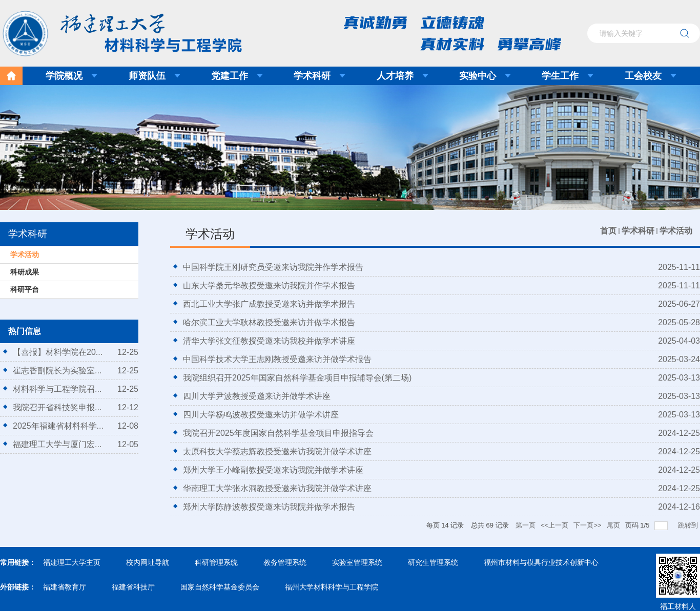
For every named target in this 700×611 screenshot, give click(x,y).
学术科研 (638, 231)
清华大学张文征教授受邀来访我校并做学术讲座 (269, 341)
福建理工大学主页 (72, 562)
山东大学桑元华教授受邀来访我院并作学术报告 (269, 286)
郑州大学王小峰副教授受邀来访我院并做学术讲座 (273, 470)
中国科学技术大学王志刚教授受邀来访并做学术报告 (277, 359)
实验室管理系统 (357, 562)
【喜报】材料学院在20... (58, 352)
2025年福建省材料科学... (58, 426)
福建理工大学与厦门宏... (57, 444)
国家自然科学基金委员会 (220, 587)
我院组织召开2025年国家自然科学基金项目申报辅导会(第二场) (297, 378)
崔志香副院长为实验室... (57, 371)
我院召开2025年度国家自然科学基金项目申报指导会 (278, 433)
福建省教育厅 (65, 587)
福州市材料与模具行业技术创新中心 (541, 562)
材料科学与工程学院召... (57, 389)
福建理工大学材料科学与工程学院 (115, 30)
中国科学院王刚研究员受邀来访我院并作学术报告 (273, 267)
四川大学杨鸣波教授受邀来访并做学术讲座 (261, 415)
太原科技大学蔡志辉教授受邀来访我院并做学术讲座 (277, 451)
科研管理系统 (216, 562)
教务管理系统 (285, 562)
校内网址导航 (148, 562)
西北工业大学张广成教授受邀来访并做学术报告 (269, 304)
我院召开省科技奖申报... (57, 407)
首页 (608, 231)
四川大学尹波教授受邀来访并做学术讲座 (257, 396)
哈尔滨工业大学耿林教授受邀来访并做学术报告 (269, 322)
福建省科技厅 (133, 587)
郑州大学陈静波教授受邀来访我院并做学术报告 (269, 507)
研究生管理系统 (433, 562)
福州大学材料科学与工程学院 (332, 587)
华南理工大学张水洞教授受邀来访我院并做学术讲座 (277, 488)
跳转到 (689, 525)
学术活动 (676, 231)
